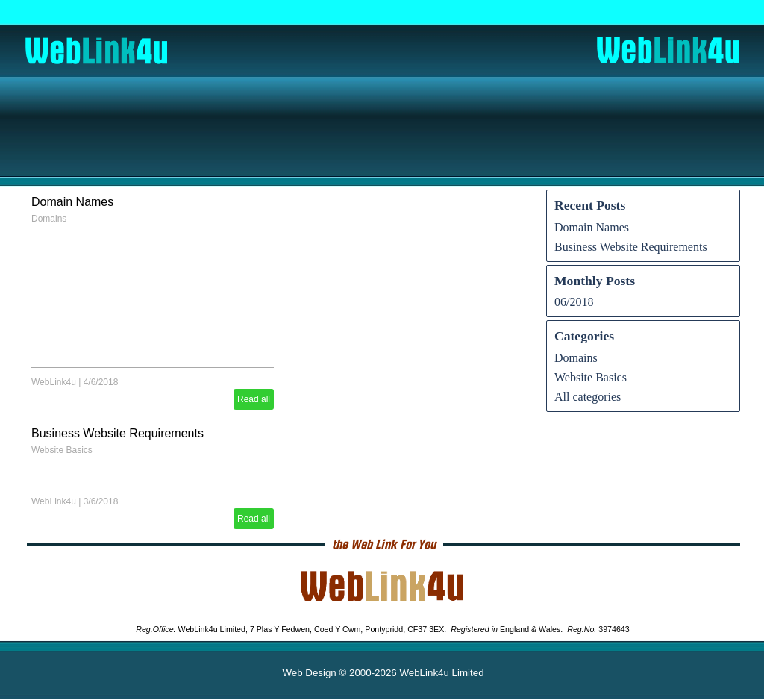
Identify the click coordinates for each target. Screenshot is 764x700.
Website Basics (62, 450)
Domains (49, 219)
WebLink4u (54, 382)
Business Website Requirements (118, 433)
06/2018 (574, 302)
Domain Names (72, 202)
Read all (254, 399)
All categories (588, 397)
